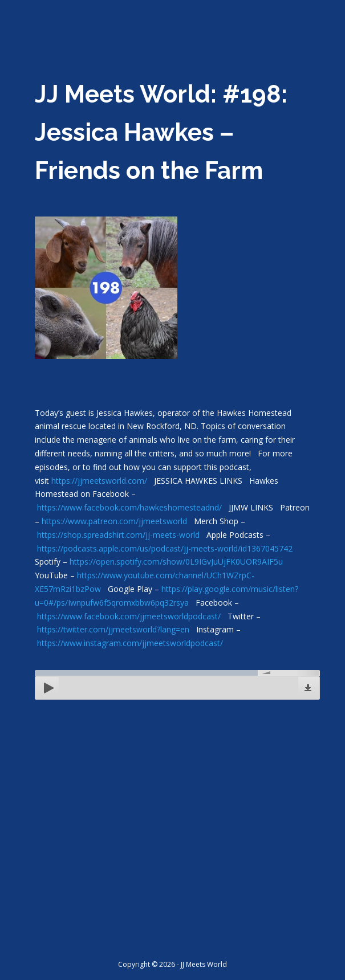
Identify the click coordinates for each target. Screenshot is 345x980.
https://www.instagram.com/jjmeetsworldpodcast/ (130, 643)
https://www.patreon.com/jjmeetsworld (114, 521)
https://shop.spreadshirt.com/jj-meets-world (118, 535)
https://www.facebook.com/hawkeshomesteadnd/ (129, 507)
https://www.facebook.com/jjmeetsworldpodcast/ (129, 616)
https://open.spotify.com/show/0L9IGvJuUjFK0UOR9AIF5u (176, 562)
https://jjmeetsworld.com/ (99, 481)
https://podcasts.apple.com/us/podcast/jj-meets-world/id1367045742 (165, 548)
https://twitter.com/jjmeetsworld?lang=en (113, 629)
